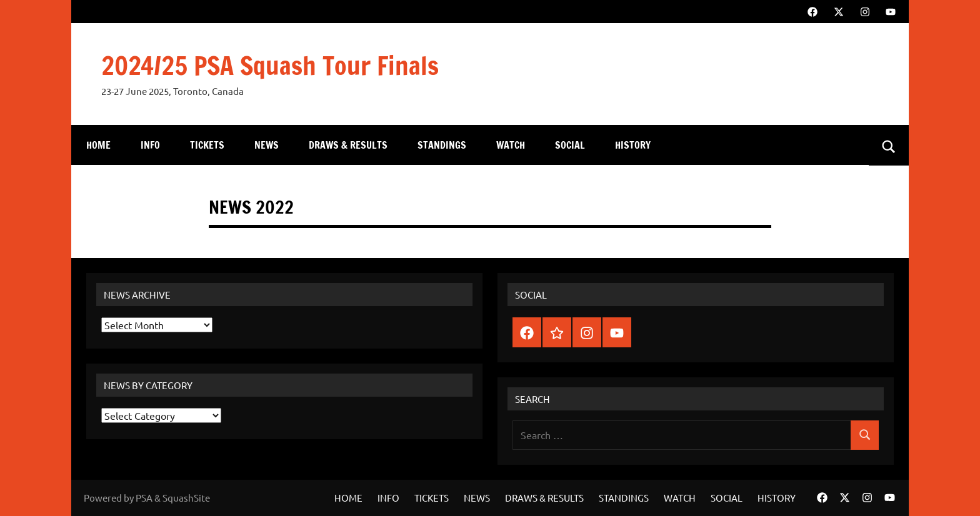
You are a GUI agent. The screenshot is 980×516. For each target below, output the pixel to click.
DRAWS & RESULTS (348, 145)
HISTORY (633, 145)
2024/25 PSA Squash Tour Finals (270, 65)
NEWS (267, 145)
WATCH (511, 145)
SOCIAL (570, 145)
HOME (98, 145)
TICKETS (207, 145)
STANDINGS (442, 145)
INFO (150, 145)
